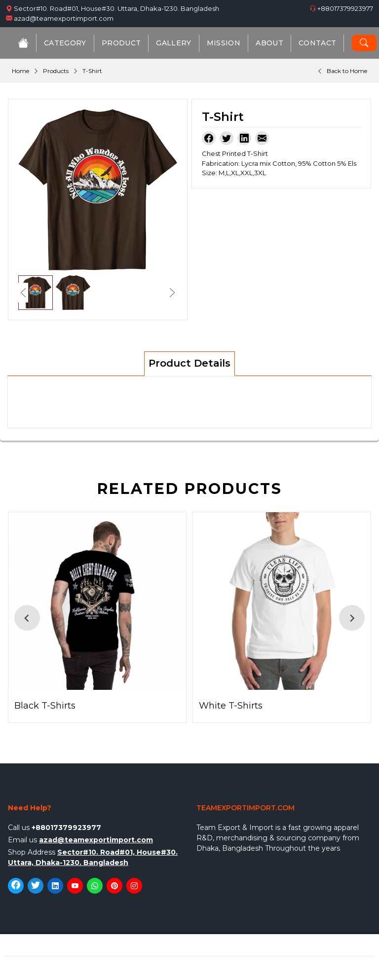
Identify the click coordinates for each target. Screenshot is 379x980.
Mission (224, 43)
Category (65, 43)
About (269, 43)
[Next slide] (352, 618)
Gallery (173, 43)
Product (121, 43)
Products (56, 71)
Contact (317, 43)
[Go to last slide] (27, 618)
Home (20, 71)
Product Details (189, 363)
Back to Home (347, 71)
